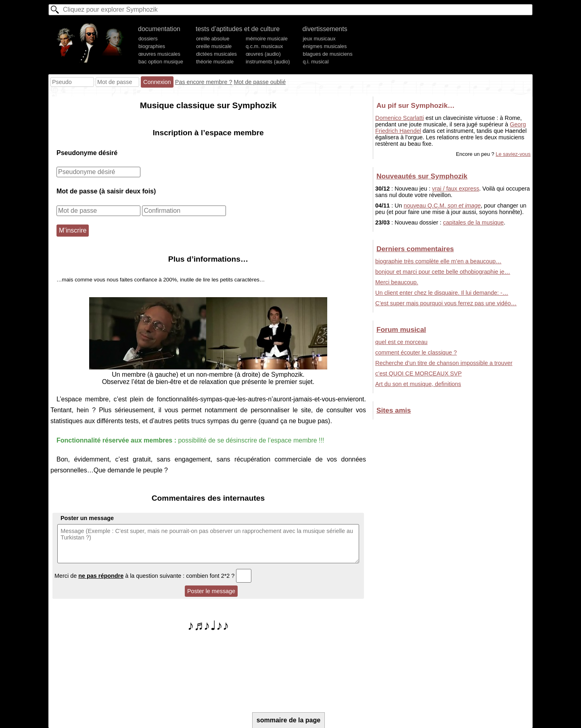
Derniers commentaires (415, 249)
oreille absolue (213, 39)
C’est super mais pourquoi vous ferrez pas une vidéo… (446, 303)
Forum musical (401, 329)
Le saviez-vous (513, 154)
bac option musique (161, 62)
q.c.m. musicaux (264, 46)
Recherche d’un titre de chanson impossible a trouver (444, 363)
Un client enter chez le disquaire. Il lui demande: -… (442, 293)
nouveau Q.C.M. (442, 206)
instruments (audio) (268, 62)
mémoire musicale (267, 39)
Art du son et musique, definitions (418, 384)
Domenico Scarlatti (400, 118)
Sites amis (394, 410)
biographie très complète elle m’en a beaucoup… (438, 261)
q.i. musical (316, 62)
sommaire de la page (288, 720)
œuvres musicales (159, 54)
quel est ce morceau (401, 342)
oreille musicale (214, 46)
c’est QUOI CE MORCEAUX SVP (418, 373)
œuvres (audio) (263, 54)
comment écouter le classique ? (416, 352)
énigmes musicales (325, 46)
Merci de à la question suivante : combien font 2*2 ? (153, 576)
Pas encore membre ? (204, 82)
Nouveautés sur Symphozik (422, 176)
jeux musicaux (319, 39)
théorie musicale (215, 62)
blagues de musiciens (328, 54)
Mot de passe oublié (260, 82)
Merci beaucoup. (397, 282)
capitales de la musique (473, 222)
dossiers (148, 39)
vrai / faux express (456, 189)
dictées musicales (216, 54)
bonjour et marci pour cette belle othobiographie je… (443, 272)
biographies (152, 46)
